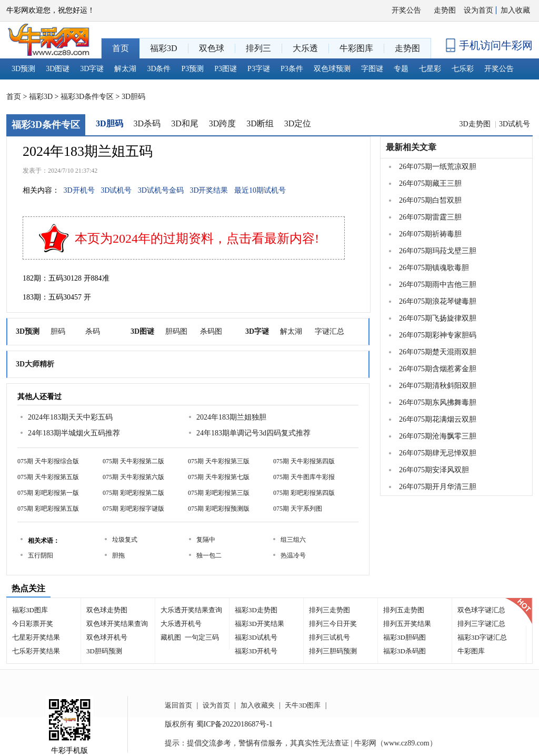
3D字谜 (92, 69)
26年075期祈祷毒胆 (430, 234)
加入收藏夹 (258, 705)
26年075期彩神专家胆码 (438, 335)
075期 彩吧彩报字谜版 (133, 509)
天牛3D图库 (303, 705)
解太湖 (125, 69)
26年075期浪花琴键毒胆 (438, 301)
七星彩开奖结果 (36, 637)
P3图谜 (226, 69)
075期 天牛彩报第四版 (304, 461)
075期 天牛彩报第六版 (133, 477)
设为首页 (478, 10)
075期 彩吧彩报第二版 (133, 493)
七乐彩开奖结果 (36, 651)
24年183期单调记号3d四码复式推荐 (253, 433)
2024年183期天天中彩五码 (70, 417)
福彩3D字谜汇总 (482, 637)
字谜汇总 (330, 331)
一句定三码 (202, 637)
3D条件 (159, 69)
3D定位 (298, 123)
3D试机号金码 (161, 190)
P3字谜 (259, 69)
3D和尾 (185, 123)
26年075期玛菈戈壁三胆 (438, 251)
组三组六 (293, 540)
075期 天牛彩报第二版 (133, 461)
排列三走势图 (330, 610)
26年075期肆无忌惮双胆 (438, 453)
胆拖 (118, 555)
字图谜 (372, 69)
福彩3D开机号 (256, 651)
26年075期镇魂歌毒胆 (434, 268)
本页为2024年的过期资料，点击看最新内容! (197, 238)
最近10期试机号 (260, 190)
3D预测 (23, 69)
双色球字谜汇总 (481, 610)
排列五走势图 (404, 610)
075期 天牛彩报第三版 (219, 461)
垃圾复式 (125, 540)
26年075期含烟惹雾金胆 (438, 369)
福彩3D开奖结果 (259, 624)
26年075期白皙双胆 (430, 200)
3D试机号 (515, 124)
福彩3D (41, 97)
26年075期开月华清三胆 (438, 487)
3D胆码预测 (104, 651)
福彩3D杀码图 (405, 651)
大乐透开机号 (181, 624)
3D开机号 (79, 190)
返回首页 (178, 705)
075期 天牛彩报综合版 (48, 461)
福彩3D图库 (30, 610)
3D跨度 (223, 123)
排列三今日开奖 (333, 624)
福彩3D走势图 (256, 610)
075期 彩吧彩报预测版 (219, 509)
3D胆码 (133, 97)
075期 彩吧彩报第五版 (48, 509)
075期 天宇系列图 (298, 509)
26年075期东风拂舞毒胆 (438, 402)
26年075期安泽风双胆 (434, 470)
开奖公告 (406, 10)
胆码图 (176, 331)
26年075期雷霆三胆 (430, 217)
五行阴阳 (41, 555)
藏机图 (171, 637)
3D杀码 (147, 123)
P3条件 (292, 69)
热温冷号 (293, 555)
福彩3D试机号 (256, 637)
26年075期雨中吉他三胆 (438, 285)
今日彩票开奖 (33, 624)
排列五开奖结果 (407, 624)
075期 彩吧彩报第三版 (219, 493)
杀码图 (211, 331)
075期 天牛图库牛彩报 (304, 477)
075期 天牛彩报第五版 (48, 477)
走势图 (445, 10)
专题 (401, 69)
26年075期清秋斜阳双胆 (438, 386)
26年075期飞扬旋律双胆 (438, 318)
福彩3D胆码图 (405, 637)
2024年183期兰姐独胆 (231, 417)
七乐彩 (463, 69)
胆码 (58, 331)
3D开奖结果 (209, 190)
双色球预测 (332, 69)
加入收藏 (515, 10)
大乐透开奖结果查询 (191, 610)
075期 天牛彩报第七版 (219, 477)
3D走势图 (476, 124)
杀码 (93, 331)
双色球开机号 (107, 637)
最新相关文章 (411, 147)
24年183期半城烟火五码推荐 (74, 433)
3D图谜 (58, 69)
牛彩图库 (471, 651)
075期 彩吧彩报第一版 (48, 493)
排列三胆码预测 (333, 651)
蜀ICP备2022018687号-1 (234, 724)
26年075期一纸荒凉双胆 (438, 167)
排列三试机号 (330, 637)
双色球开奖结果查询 (117, 624)
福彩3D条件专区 (87, 97)
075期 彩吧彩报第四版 (304, 493)
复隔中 (206, 540)
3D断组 (260, 123)
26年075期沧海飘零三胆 (438, 436)
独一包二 (209, 555)
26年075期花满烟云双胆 (438, 419)
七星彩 (430, 69)
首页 (14, 97)
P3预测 (193, 69)
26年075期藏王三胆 (430, 183)
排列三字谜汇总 (481, 624)
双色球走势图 (107, 610)
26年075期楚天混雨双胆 (438, 352)
